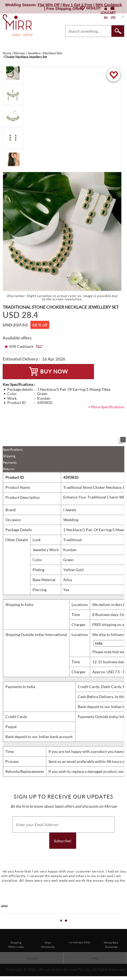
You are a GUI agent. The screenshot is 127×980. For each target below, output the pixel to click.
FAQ (95, 958)
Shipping (9, 456)
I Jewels (70, 510)
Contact (32, 958)
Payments (10, 462)
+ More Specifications (106, 407)
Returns (9, 469)
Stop (124, 927)
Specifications (13, 449)
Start (120, 927)
